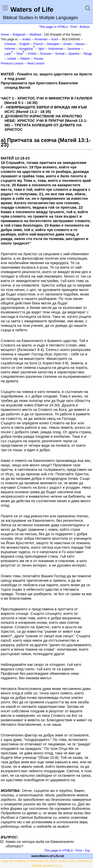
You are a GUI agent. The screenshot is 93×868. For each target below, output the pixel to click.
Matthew (35, 35)
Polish (32, 54)
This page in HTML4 (53, 27)
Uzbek (12, 59)
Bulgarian (19, 35)
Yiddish (25, 59)
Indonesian (56, 49)
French (38, 44)
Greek (67, 44)
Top (87, 850)
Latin (8, 54)
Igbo (41, 49)
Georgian (53, 44)
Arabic (26, 39)
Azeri (55, 39)
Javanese (74, 49)
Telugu (88, 54)
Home (5, 35)
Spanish (74, 54)
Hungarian (26, 49)
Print (74, 27)
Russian (46, 54)
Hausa (80, 44)
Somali (60, 54)
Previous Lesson (12, 63)
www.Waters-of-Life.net (48, 856)
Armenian (41, 39)
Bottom (85, 27)
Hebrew (10, 49)
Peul (20, 54)
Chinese (10, 44)
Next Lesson (36, 63)
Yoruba (38, 59)
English (25, 44)
